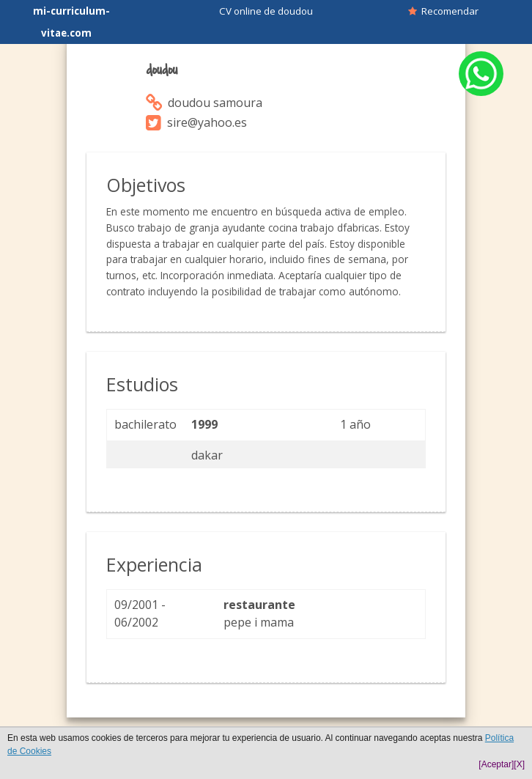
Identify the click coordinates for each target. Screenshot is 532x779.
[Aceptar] (496, 764)
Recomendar (443, 11)
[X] (519, 764)
